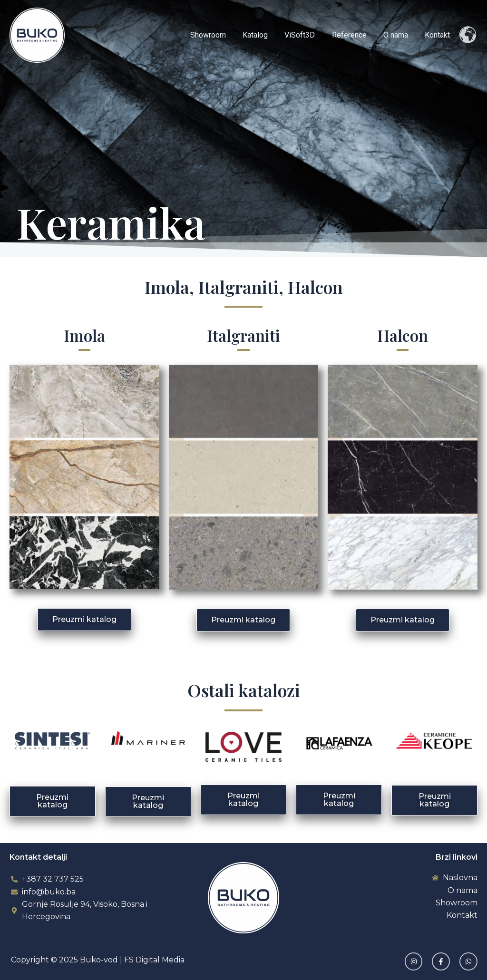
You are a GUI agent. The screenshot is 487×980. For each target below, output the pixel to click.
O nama (398, 35)
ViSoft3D (305, 35)
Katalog (262, 35)
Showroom (217, 35)
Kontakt (438, 35)
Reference (353, 35)
